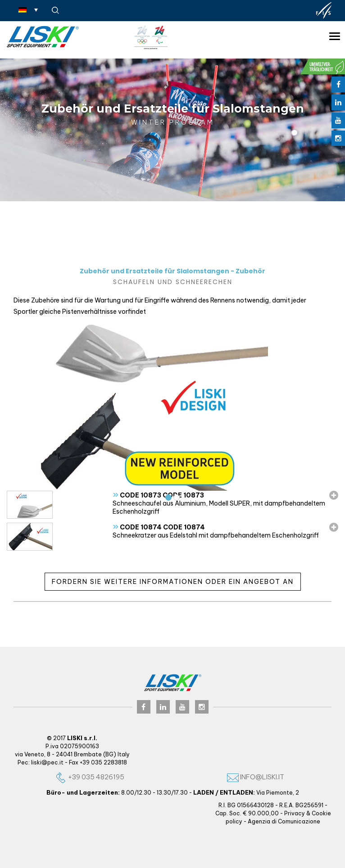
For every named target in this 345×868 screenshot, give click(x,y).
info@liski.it (256, 777)
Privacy (295, 813)
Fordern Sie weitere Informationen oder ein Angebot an (173, 582)
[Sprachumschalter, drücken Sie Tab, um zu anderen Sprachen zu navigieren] (28, 9)
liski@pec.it (47, 762)
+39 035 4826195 (90, 777)
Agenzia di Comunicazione (284, 821)
